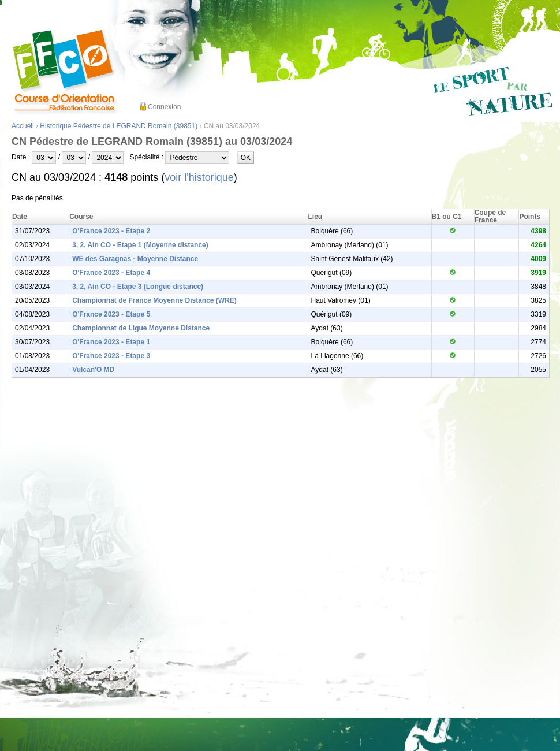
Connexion (164, 107)
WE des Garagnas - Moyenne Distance (135, 259)
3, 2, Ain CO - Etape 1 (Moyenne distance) (140, 245)
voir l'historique (199, 177)
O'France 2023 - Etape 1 (111, 342)
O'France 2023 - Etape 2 (111, 231)
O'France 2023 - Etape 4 (111, 273)
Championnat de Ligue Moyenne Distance (141, 328)
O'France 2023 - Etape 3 (111, 356)
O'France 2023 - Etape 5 (111, 314)
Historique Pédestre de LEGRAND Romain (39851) (119, 126)
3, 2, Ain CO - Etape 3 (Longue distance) (138, 287)
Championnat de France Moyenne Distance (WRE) (154, 300)
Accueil (23, 126)
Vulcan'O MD (93, 370)
